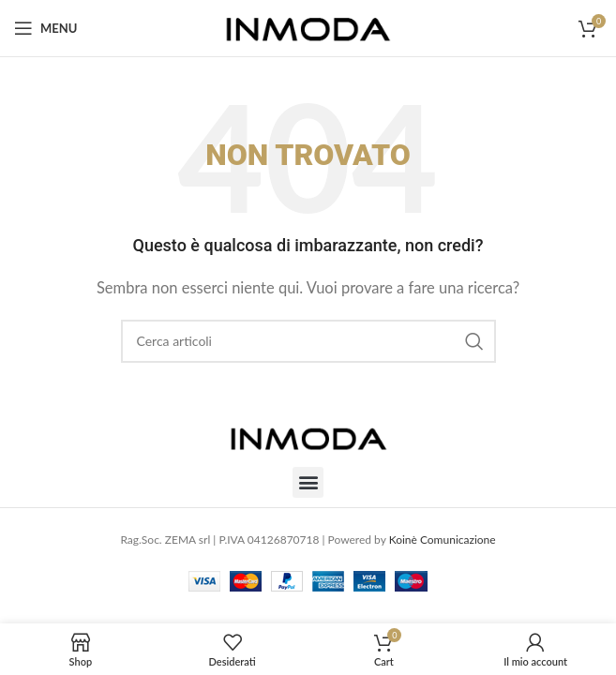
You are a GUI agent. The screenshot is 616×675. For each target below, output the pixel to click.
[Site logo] (308, 26)
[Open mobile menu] (45, 28)
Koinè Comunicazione (443, 540)
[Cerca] (308, 341)
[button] (308, 482)
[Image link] (308, 435)
